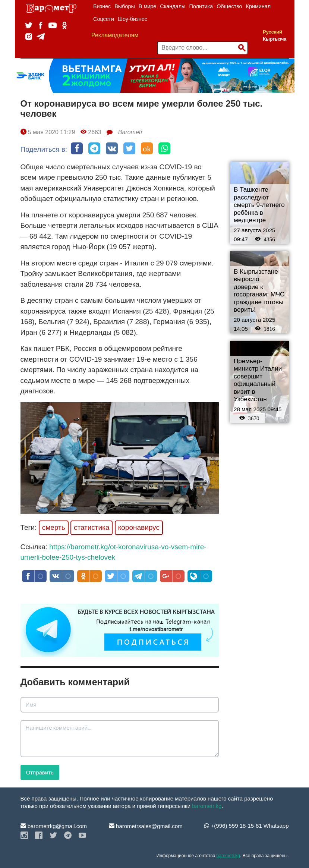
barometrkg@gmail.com (54, 826)
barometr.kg (207, 806)
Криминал (258, 6)
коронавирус (139, 527)
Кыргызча (275, 39)
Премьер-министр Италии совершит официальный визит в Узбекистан (258, 380)
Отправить (40, 772)
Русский (272, 32)
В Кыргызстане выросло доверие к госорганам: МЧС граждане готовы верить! (259, 291)
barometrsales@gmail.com (146, 826)
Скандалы (173, 6)
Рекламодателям (115, 35)
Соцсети (104, 19)
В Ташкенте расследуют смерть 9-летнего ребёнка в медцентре (259, 205)
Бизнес (102, 6)
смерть (54, 527)
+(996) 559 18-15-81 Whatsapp (246, 826)
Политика (201, 6)
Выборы (125, 6)
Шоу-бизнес (133, 19)
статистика (92, 527)
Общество (229, 6)
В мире (148, 6)
